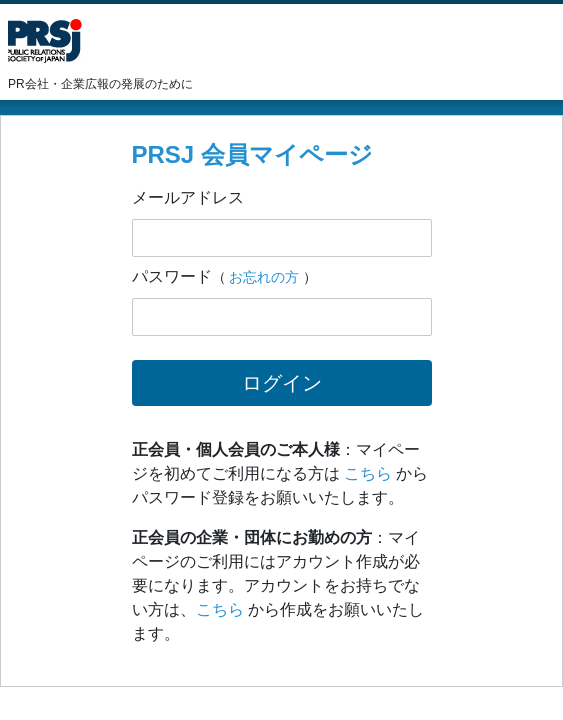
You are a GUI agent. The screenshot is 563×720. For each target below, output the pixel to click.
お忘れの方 (264, 277)
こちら (368, 473)
